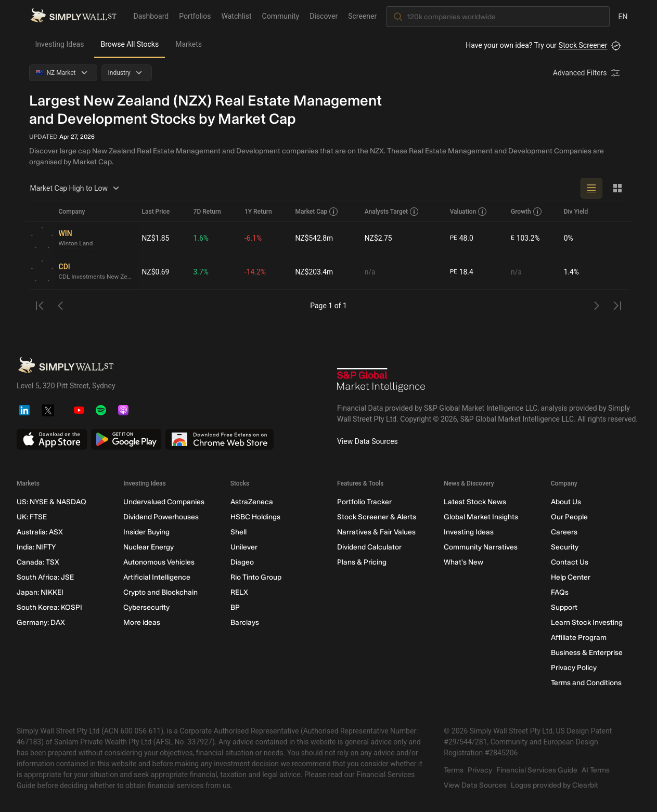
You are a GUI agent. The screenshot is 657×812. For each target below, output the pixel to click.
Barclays (244, 623)
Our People (569, 517)
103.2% (525, 238)
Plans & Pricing (361, 562)
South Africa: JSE (45, 577)
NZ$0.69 (156, 272)
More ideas (142, 623)
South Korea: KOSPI (49, 607)
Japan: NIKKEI (40, 592)
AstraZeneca (251, 502)
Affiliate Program (578, 638)
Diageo (242, 562)
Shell (238, 532)
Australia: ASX (40, 532)
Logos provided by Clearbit (555, 785)
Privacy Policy (573, 668)
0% (569, 238)
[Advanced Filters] (587, 73)
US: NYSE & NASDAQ (51, 502)
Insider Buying (146, 532)
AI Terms (596, 770)
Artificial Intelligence (157, 577)
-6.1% (253, 238)
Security (564, 547)
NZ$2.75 (378, 238)
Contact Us (569, 562)
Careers (564, 532)
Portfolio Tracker (364, 502)
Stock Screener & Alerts (376, 517)
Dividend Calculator (369, 547)
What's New (463, 562)
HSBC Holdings (255, 517)
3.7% (201, 272)
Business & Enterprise (586, 653)
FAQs (559, 592)
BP (235, 607)
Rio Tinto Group (255, 577)
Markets (189, 44)
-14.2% (255, 272)
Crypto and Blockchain (160, 592)
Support (564, 607)
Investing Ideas (60, 44)
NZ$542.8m (314, 238)
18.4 (461, 272)
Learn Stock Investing (586, 623)
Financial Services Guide (537, 770)
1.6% (201, 238)
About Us (565, 502)
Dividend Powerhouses (161, 517)
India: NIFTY (36, 547)
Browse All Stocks (130, 44)
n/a (370, 272)
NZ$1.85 (156, 238)
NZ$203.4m (314, 272)
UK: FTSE (32, 517)
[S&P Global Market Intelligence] (381, 381)
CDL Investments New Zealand (96, 277)
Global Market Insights (481, 517)
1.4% (572, 272)
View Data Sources (368, 441)
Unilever (243, 547)
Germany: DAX (41, 623)
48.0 (461, 238)
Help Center (570, 577)
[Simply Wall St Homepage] (73, 16)
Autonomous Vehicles (159, 562)
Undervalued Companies (164, 502)
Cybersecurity (146, 607)
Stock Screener (583, 45)
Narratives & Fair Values (376, 532)
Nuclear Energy (149, 547)
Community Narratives (481, 547)
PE (453, 238)
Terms (454, 770)
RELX (239, 592)
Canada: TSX (38, 562)
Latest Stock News (475, 502)
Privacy (480, 770)
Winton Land (76, 244)
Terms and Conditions (586, 683)
